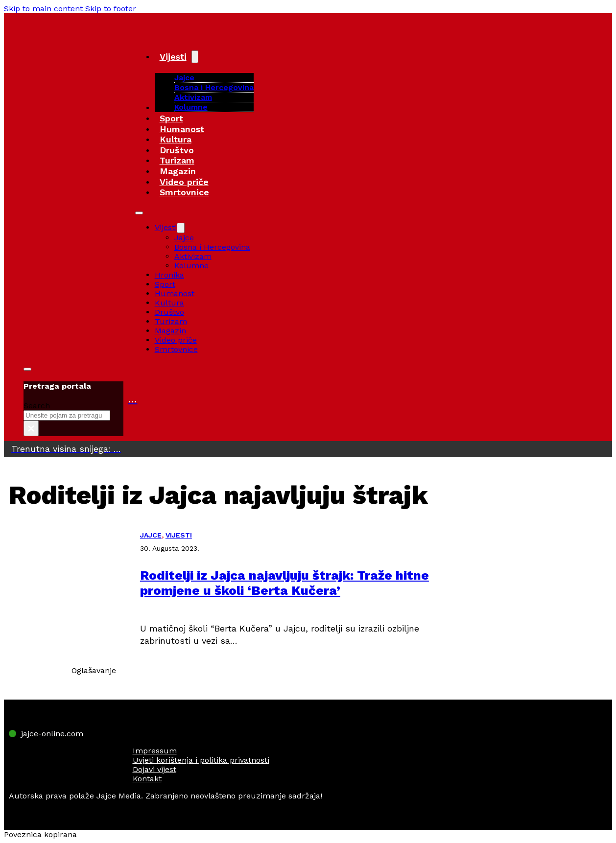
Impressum (155, 751)
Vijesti (173, 57)
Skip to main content (43, 9)
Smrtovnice (184, 192)
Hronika (169, 275)
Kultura (176, 139)
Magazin (178, 171)
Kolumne (191, 107)
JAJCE (151, 535)
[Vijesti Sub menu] (195, 57)
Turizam (177, 160)
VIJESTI (179, 535)
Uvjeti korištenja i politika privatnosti (201, 760)
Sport (171, 118)
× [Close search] (31, 428)
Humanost (182, 129)
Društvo (177, 150)
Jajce (184, 238)
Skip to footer (111, 9)
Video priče (184, 182)
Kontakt (147, 779)
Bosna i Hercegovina (214, 87)
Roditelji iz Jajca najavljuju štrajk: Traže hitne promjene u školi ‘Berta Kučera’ (284, 583)
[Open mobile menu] (139, 213)
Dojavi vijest (154, 769)
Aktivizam (193, 97)
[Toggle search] (27, 369)
